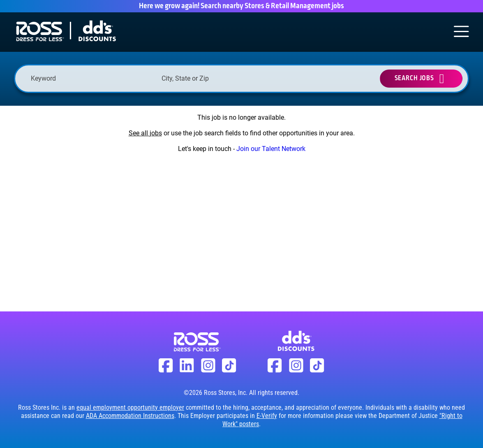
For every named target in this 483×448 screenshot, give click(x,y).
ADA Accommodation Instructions (130, 416)
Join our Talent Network (271, 149)
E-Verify (267, 416)
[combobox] (223, 78)
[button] (277, 79)
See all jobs (145, 133)
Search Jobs (414, 78)
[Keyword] (92, 78)
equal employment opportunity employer (130, 407)
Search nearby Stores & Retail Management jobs (272, 6)
